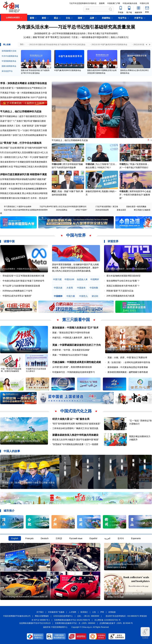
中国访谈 (90, 164)
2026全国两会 (62, 210)
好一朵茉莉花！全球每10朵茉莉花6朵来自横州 (21, 441)
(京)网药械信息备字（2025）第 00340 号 (116, 623)
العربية (107, 538)
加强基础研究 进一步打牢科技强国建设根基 (55, 34)
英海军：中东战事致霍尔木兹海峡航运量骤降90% (24, 189)
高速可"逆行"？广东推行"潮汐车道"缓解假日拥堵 (23, 121)
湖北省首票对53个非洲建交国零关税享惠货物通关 (24, 162)
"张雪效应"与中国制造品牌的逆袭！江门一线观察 (75, 444)
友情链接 (112, 612)
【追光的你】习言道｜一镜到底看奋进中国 (79, 37)
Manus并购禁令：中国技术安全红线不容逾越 (21, 269)
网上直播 (7, 45)
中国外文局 (144, 3)
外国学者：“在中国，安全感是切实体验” (71, 350)
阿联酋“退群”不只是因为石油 (120, 291)
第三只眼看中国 (76, 320)
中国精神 (58, 296)
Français (29, 538)
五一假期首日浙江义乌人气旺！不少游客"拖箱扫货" (24, 157)
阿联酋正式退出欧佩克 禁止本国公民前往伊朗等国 (24, 193)
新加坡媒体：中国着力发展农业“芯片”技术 (75, 328)
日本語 (59, 538)
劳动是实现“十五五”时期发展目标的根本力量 (23, 276)
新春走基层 (121, 210)
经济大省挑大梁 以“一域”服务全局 (71, 419)
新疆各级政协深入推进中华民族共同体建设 (75, 435)
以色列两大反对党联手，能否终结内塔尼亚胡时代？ (127, 269)
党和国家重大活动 (9, 51)
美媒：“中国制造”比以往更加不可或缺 (70, 355)
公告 (94, 612)
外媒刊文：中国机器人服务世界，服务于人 (73, 338)
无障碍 (145, 633)
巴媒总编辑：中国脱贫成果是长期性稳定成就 (77, 362)
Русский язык (76, 538)
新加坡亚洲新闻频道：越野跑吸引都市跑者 (128, 372)
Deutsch (45, 538)
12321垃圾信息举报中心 (63, 616)
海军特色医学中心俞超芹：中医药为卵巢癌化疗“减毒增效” (135, 195)
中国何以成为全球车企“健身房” (17, 296)
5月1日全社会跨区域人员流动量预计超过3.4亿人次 (24, 152)
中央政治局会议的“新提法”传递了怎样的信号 (23, 281)
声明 (102, 612)
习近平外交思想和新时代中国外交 (83, 3)
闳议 (54, 191)
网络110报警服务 (42, 616)
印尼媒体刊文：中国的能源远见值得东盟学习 (74, 372)
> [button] (150, 45)
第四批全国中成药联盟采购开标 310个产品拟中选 (23, 97)
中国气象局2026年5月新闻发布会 (68, 70)
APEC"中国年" (81, 210)
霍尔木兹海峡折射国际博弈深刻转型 (123, 276)
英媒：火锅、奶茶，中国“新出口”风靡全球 (127, 357)
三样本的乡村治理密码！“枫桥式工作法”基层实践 (75, 428)
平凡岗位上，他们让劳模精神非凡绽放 (21, 111)
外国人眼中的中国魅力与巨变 (119, 350)
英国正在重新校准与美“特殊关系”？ (123, 286)
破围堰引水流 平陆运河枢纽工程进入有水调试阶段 (24, 167)
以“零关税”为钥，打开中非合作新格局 (21, 143)
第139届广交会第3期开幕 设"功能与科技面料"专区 (24, 148)
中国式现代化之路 (76, 411)
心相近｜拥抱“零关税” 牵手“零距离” (41, 37)
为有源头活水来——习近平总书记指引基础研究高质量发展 (76, 27)
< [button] (147, 45)
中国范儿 (124, 164)
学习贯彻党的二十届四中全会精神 (18, 207)
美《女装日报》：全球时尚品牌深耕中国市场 (129, 362)
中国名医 (124, 191)
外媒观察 (6, 350)
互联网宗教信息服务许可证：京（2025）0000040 (75, 623)
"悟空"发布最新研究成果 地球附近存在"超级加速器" (76, 424)
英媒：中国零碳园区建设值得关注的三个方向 (77, 345)
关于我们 (40, 612)
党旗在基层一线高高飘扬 (136, 207)
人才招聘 (73, 612)
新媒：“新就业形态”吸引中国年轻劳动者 (71, 333)
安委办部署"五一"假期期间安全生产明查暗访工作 (23, 88)
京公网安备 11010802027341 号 (107, 620)
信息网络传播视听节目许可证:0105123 (35, 623)
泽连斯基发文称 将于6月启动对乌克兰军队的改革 (23, 184)
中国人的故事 (12, 451)
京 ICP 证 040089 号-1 (41, 620)
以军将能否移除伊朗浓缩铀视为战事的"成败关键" (23, 179)
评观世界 (113, 241)
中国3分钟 (57, 164)
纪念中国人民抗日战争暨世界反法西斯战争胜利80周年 (26, 210)
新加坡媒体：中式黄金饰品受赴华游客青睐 (128, 367)
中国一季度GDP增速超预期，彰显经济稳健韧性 (11, 370)
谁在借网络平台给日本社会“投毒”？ (123, 281)
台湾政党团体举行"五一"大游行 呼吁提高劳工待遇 (24, 130)
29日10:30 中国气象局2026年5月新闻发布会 (109, 45)
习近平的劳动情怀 (109, 34)
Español (93, 538)
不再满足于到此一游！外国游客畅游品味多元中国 (24, 93)
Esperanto (136, 538)
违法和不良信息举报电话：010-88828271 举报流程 (126, 616)
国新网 (102, 3)
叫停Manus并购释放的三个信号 (17, 291)
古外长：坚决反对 (39, 198)
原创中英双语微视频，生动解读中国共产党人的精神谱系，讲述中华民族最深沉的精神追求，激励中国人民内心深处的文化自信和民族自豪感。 (75, 268)
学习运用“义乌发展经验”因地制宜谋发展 (21, 286)
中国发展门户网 (114, 3)
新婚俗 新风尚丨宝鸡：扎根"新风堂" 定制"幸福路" (24, 126)
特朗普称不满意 (38, 174)
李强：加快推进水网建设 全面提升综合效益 (24, 83)
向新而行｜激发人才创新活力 (114, 37)
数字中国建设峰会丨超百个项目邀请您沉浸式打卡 (24, 116)
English (15, 538)
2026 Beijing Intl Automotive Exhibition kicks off (25, 597)
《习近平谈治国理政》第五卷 (106, 207)
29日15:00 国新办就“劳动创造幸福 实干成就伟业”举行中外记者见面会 (57, 45)
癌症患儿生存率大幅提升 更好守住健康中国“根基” (76, 440)
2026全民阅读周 (102, 210)
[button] (150, 109)
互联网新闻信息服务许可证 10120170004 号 (72, 620)
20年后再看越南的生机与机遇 (120, 296)
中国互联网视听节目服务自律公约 (17, 616)
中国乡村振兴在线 (130, 3)
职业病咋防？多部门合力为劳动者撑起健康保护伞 (24, 135)
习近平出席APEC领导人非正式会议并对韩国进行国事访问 (63, 207)
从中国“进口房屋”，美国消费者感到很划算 (72, 367)
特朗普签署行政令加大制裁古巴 (15, 198)
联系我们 (84, 612)
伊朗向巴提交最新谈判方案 (15, 174)
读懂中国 (9, 241)
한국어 (121, 538)
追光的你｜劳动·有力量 (88, 34)
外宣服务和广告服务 (56, 612)
